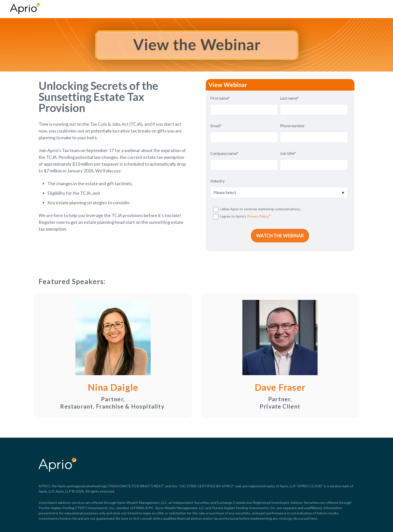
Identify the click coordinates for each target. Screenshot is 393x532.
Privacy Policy (258, 216)
